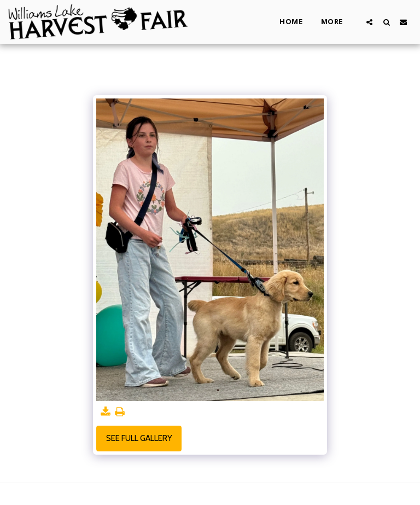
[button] (369, 22)
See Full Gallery (139, 438)
